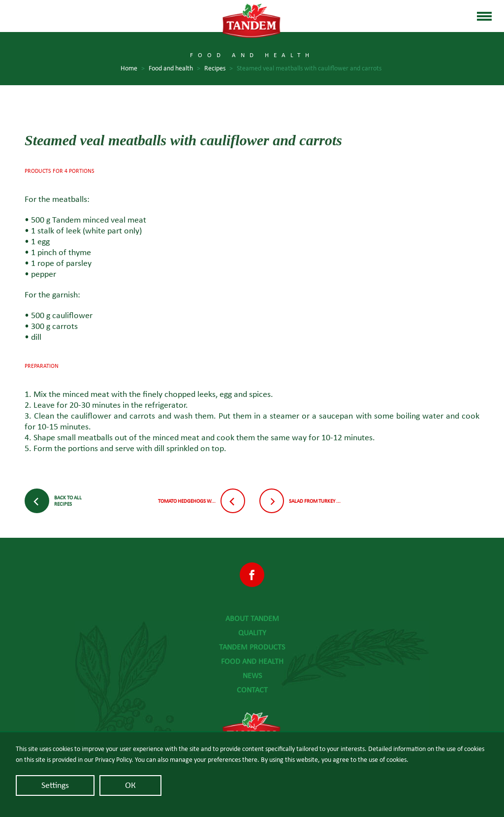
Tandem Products (252, 647)
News (252, 676)
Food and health (252, 661)
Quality (252, 633)
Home (133, 69)
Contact (252, 690)
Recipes (219, 69)
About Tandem (252, 619)
